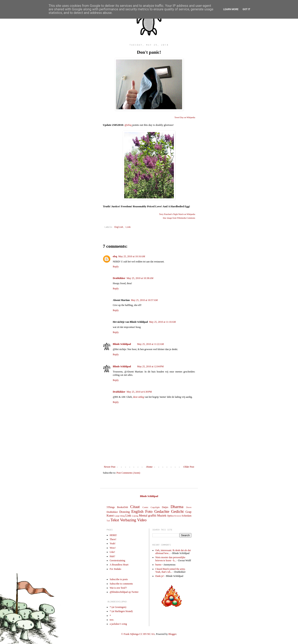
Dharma (177, 507)
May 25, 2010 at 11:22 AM (151, 344)
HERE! (113, 535)
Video (142, 520)
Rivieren (178, 516)
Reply (116, 267)
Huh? (112, 556)
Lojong (135, 516)
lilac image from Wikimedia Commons (179, 218)
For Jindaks (115, 569)
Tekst (115, 520)
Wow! (113, 548)
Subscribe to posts (119, 579)
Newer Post (110, 467)
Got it (246, 9)
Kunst (110, 515)
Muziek (162, 515)
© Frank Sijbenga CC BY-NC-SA (138, 634)
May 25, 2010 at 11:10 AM (162, 322)
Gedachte (162, 511)
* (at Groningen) (118, 607)
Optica (170, 516)
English (119, 227)
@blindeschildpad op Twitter (124, 592)
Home (150, 467)
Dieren (189, 507)
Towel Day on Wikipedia (185, 117)
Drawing (125, 512)
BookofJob (122, 507)
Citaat (135, 507)
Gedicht (177, 511)
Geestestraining (117, 560)
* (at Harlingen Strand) (121, 611)
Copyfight (155, 507)
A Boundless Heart (119, 565)
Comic (145, 507)
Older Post (189, 467)
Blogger (172, 634)
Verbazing (128, 520)
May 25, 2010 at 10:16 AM (132, 256)
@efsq (128, 125)
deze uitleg (138, 397)
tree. (112, 620)
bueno (158, 565)
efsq (115, 256)
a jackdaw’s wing (118, 624)
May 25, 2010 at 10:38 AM (140, 278)
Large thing (120, 516)
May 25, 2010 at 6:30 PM (139, 392)
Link (128, 227)
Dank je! (160, 576)
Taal (108, 521)
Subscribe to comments (121, 584)
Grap (188, 512)
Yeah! (113, 543)
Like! (112, 552)
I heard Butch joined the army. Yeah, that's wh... (171, 570)
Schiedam (187, 516)
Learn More (231, 9)
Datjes (165, 507)
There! (113, 539)
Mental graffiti (148, 515)
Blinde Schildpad (122, 344)
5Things (111, 507)
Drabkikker (119, 278)
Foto (149, 511)
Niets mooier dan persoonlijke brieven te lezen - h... (170, 559)
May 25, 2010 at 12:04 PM (150, 366)
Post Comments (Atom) (128, 473)
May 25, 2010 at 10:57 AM (144, 300)
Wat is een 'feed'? (118, 588)
